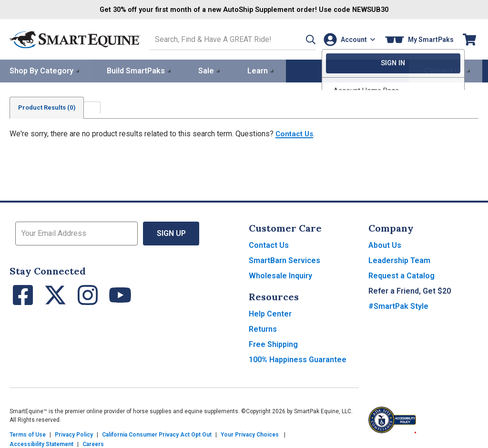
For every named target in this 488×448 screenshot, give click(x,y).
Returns (263, 328)
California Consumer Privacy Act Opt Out (157, 434)
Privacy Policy (74, 434)
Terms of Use (28, 434)
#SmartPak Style (398, 305)
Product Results (50, 107)
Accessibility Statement (41, 443)
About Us (385, 244)
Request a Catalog (402, 275)
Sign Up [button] (171, 232)
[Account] (347, 39)
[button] (299, 39)
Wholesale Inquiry (280, 275)
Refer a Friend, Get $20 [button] (410, 290)
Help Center (270, 313)
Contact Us (295, 133)
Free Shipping (273, 343)
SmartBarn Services (285, 260)
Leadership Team (399, 260)
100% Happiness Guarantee (298, 359)
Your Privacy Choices (250, 434)
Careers (93, 443)
